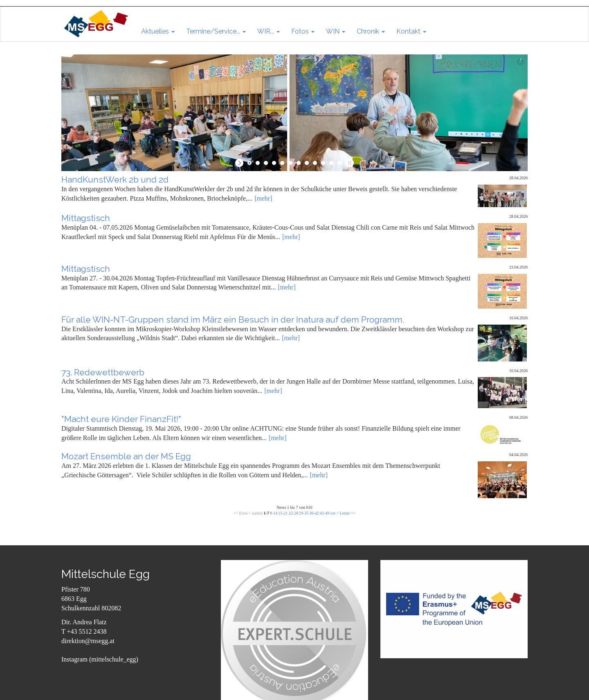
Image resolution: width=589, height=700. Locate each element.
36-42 (314, 513)
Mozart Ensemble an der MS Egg (126, 456)
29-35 (304, 513)
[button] (158, 32)
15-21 (283, 513)
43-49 (325, 513)
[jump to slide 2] (258, 163)
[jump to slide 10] (323, 163)
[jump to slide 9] (315, 163)
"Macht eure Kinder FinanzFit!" (121, 419)
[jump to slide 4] (274, 163)
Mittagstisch (86, 218)
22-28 (293, 513)
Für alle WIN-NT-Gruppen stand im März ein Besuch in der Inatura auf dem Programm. (233, 320)
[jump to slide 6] (290, 163)
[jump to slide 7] (299, 163)
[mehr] (263, 198)
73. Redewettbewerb (103, 372)
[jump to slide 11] (331, 163)
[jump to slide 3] (266, 163)
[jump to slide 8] (307, 163)
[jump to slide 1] (250, 163)
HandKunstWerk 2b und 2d (115, 180)
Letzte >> (347, 513)
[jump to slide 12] (339, 163)
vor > (334, 513)
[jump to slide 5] (282, 163)
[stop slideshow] (349, 163)
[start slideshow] (240, 163)
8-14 (274, 513)
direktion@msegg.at (88, 641)
